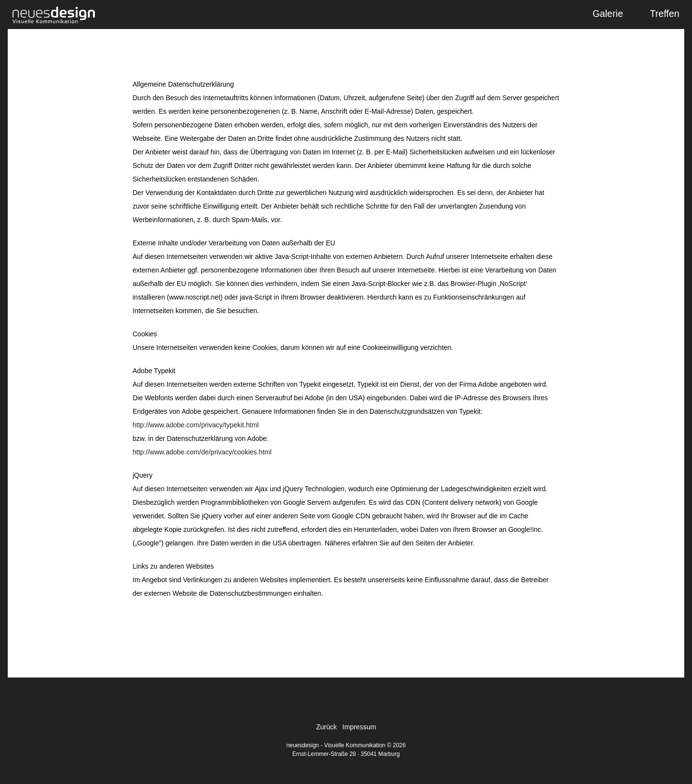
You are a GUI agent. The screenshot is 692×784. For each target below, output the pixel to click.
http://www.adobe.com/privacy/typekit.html (196, 425)
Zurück (326, 727)
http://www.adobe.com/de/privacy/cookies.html (202, 452)
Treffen (665, 14)
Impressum (359, 727)
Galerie (608, 14)
